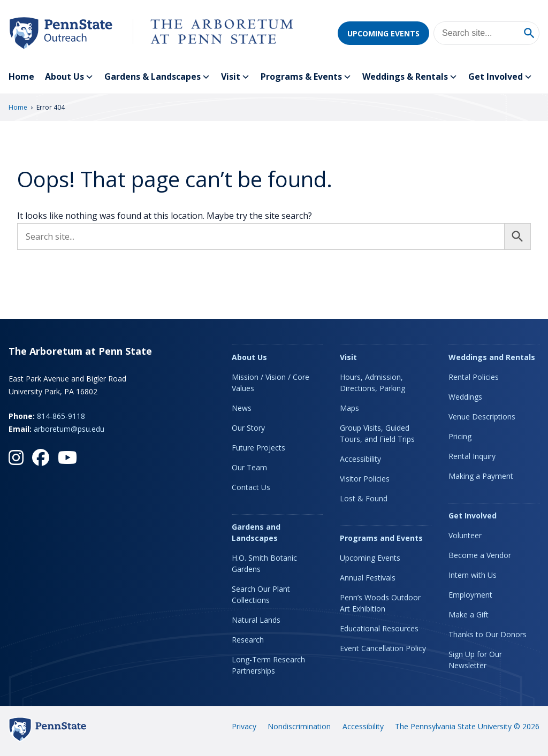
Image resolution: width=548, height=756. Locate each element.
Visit (235, 77)
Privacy (244, 726)
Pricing (460, 436)
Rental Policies (474, 377)
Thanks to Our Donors (488, 634)
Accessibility (360, 459)
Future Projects (258, 448)
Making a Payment (481, 476)
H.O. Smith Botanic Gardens (264, 563)
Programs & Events (306, 77)
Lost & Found (364, 498)
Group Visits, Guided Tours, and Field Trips (377, 433)
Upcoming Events (383, 33)
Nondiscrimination (299, 726)
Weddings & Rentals (410, 77)
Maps (349, 408)
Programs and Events (381, 538)
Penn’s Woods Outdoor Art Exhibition (380, 603)
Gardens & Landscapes (157, 77)
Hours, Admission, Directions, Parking (372, 383)
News (242, 408)
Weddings (465, 397)
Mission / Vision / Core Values (271, 383)
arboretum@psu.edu (69, 429)
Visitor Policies (365, 479)
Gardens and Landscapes (256, 532)
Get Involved (500, 77)
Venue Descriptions (482, 417)
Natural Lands (256, 620)
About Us (69, 77)
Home (21, 77)
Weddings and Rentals (492, 357)
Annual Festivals (368, 578)
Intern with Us (473, 575)
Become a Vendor (480, 555)
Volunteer (465, 535)
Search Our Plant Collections (261, 594)
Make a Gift (469, 614)
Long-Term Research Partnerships (268, 665)
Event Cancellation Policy (383, 648)
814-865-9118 (61, 416)
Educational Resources (379, 628)
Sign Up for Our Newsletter (475, 660)
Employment (470, 595)
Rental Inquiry (472, 456)
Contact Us (251, 487)
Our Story (248, 428)
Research (248, 640)
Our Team (249, 467)
